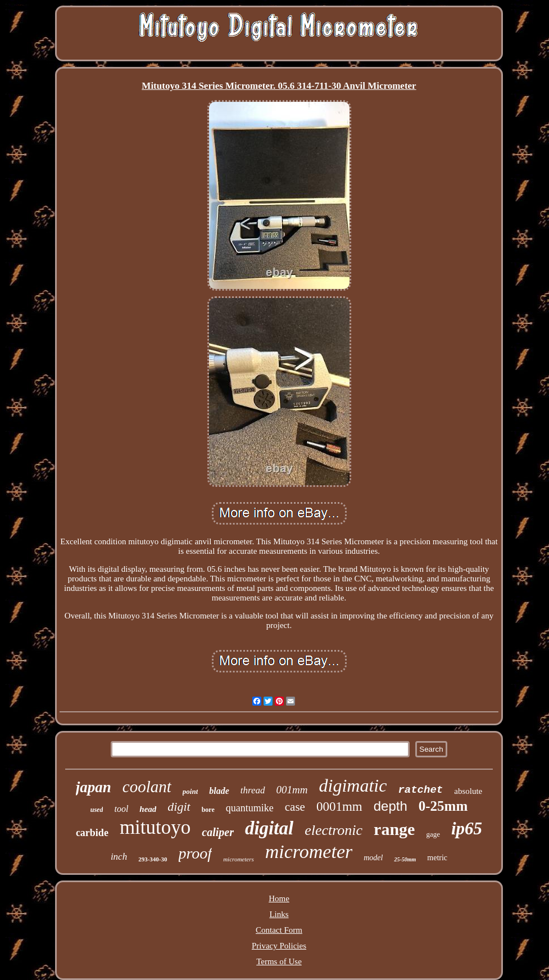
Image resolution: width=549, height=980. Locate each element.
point (190, 791)
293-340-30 (153, 859)
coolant (147, 787)
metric (437, 858)
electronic (334, 830)
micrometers (239, 859)
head (148, 809)
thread (253, 790)
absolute (468, 791)
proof (196, 853)
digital (269, 828)
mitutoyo (155, 827)
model (373, 858)
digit (179, 807)
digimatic (353, 785)
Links (279, 914)
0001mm (339, 807)
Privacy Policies (279, 946)
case (295, 807)
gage (433, 834)
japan (94, 787)
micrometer (309, 852)
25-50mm (405, 859)
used (97, 810)
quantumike (250, 808)
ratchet (420, 790)
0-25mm (443, 806)
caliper (218, 832)
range (394, 829)
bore (208, 810)
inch (119, 857)
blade (219, 791)
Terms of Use (279, 961)
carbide (92, 833)
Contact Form (279, 930)
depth (391, 806)
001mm (292, 790)
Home (279, 898)
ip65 (467, 828)
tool (121, 809)
